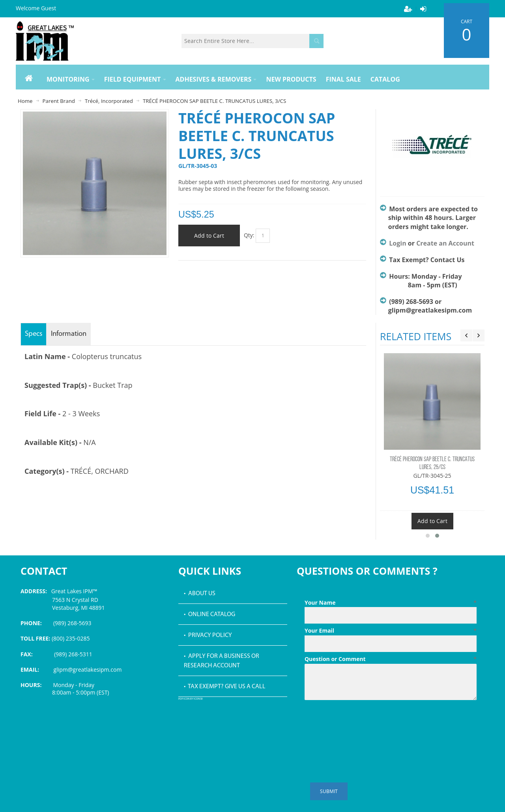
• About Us (200, 594)
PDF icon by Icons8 (191, 699)
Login (397, 243)
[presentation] (365, 723)
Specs (34, 334)
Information (69, 334)
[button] (428, 536)
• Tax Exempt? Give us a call (225, 687)
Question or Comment (391, 659)
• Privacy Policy (208, 635)
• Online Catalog (209, 615)
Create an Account (445, 243)
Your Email (391, 631)
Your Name (391, 603)
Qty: (249, 235)
